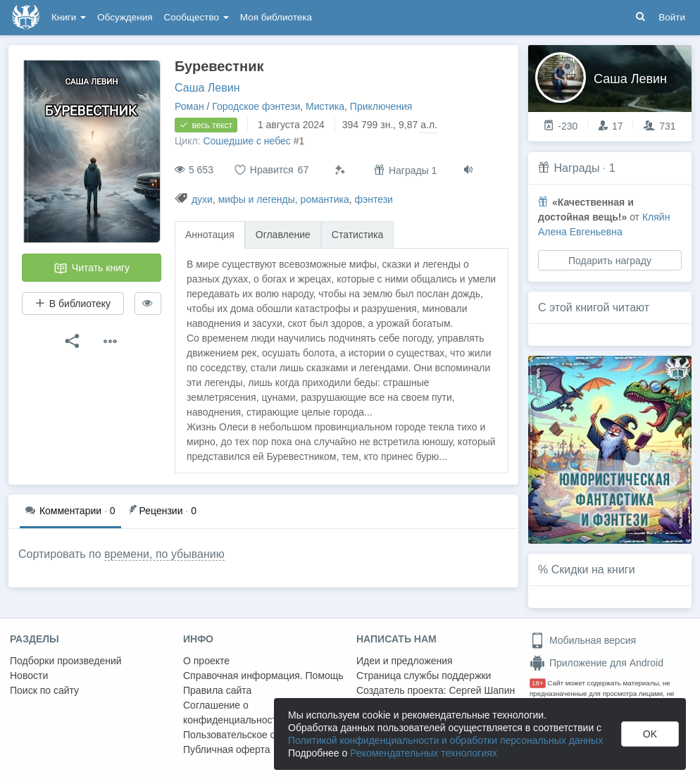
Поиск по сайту (44, 690)
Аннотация (210, 235)
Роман (189, 106)
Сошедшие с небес (246, 141)
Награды (576, 168)
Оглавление (283, 235)
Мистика (325, 106)
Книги (69, 17)
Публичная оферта (227, 749)
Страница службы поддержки (424, 676)
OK (650, 734)
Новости (29, 676)
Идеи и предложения (405, 661)
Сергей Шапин (482, 690)
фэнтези (374, 199)
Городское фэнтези (256, 106)
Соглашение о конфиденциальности (233, 713)
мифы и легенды (257, 199)
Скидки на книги (593, 570)
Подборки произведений (66, 661)
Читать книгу (92, 268)
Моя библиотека (276, 17)
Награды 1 (405, 170)
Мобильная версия (583, 640)
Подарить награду (610, 261)
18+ (538, 683)
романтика (325, 199)
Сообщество (196, 17)
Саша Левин (207, 88)
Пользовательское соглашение (254, 735)
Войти (672, 17)
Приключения (381, 106)
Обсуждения (125, 17)
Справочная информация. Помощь (263, 676)
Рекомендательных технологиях (424, 753)
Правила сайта (217, 690)
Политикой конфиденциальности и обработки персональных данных (445, 740)
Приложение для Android (596, 663)
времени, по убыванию (164, 554)
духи (202, 199)
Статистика (358, 235)
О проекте (206, 661)
